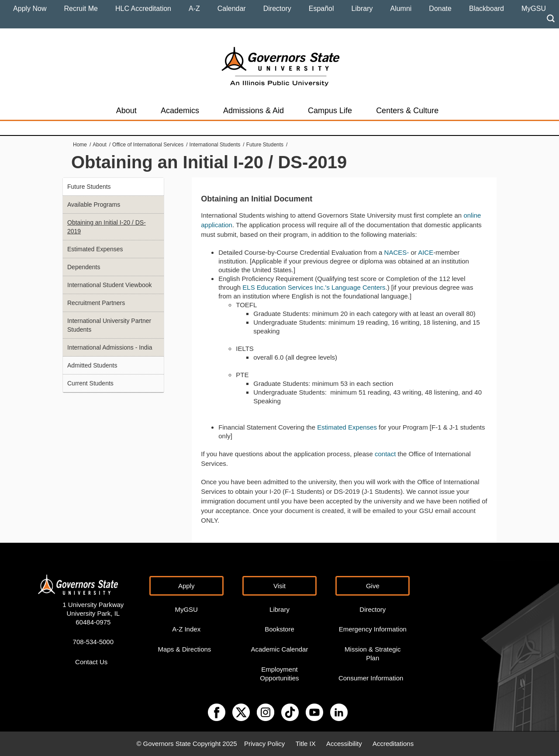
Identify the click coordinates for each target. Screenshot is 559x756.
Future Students (265, 145)
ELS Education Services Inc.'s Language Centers (314, 287)
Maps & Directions (185, 649)
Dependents (84, 267)
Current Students (90, 383)
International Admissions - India (110, 347)
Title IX (306, 744)
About (126, 111)
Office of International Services (148, 145)
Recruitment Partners (96, 303)
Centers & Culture (407, 111)
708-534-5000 (93, 642)
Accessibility (344, 744)
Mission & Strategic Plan (373, 654)
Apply (186, 586)
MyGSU (534, 9)
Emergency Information (373, 629)
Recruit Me (81, 9)
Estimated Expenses (347, 427)
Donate (440, 9)
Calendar (232, 9)
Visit (279, 586)
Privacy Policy (264, 744)
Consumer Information (371, 678)
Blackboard (487, 9)
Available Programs (94, 205)
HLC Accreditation (143, 9)
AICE (426, 252)
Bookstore (279, 629)
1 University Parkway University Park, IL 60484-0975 (93, 613)
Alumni (401, 9)
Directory (277, 9)
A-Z (194, 9)
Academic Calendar (280, 649)
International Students (215, 145)
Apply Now (30, 9)
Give (373, 586)
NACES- (397, 252)
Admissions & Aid (254, 111)
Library (362, 9)
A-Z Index (186, 629)
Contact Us (91, 662)
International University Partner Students (109, 325)
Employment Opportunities (279, 674)
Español (321, 9)
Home (80, 145)
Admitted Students (92, 365)
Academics (180, 111)
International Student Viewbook (110, 285)
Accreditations (393, 744)
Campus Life (330, 111)
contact (386, 454)
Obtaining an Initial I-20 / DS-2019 (107, 227)
